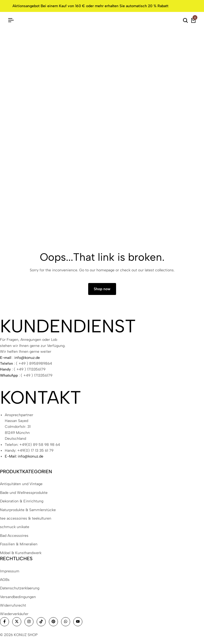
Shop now (102, 289)
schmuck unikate (15, 527)
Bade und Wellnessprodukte (24, 493)
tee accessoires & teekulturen (26, 518)
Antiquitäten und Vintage (21, 484)
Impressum (10, 571)
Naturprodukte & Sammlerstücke (28, 510)
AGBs (5, 580)
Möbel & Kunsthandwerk (21, 553)
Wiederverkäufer (14, 614)
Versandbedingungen (18, 597)
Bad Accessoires (14, 536)
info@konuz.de (27, 358)
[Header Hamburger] (11, 20)
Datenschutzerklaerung (20, 588)
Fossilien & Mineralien (19, 544)
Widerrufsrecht (13, 605)
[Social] (5, 622)
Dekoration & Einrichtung (22, 501)
